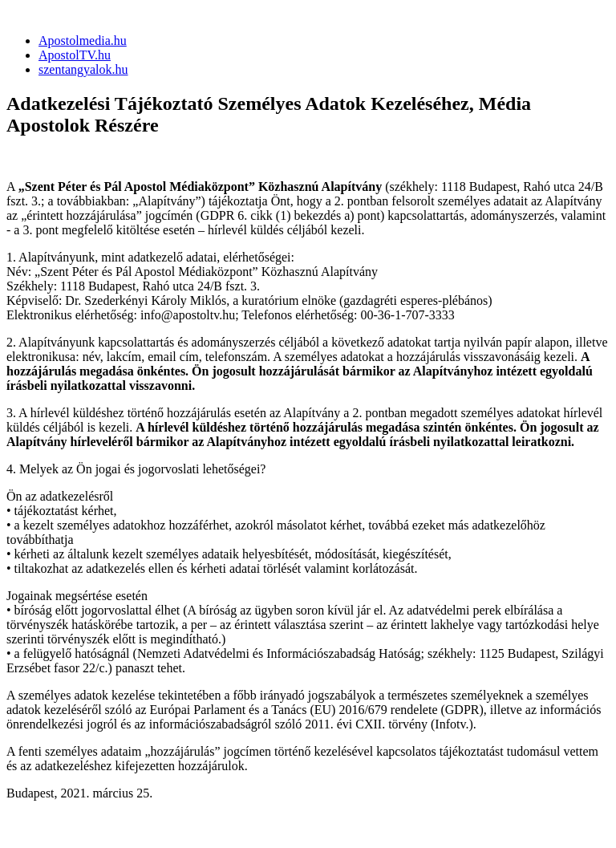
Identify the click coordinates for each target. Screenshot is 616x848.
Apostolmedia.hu (83, 41)
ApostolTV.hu (75, 55)
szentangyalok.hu (83, 69)
